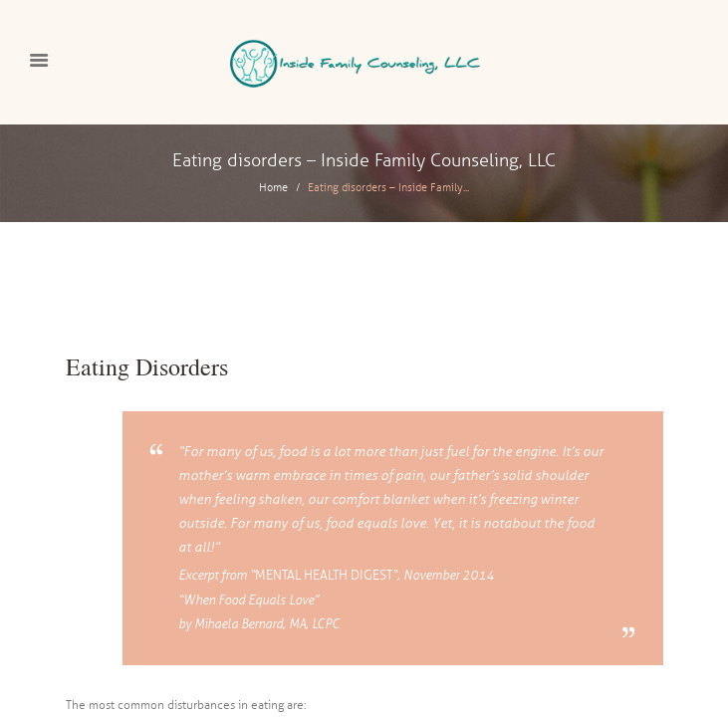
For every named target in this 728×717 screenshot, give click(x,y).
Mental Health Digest (324, 576)
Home (273, 188)
